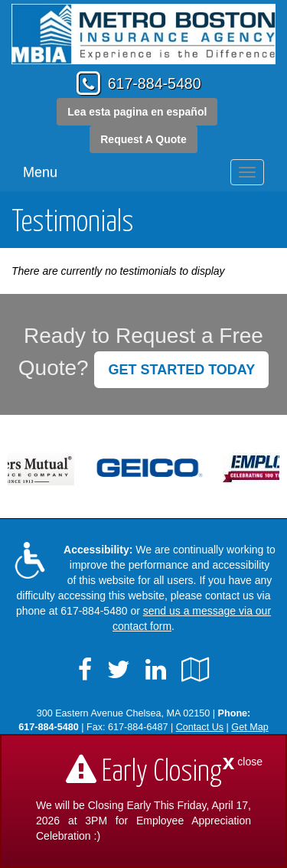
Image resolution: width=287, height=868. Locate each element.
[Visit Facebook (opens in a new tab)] (85, 670)
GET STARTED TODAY (181, 370)
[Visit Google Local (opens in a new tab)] (196, 670)
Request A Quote (143, 139)
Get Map (249, 727)
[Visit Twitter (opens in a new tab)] (119, 670)
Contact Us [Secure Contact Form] (200, 727)
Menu (40, 172)
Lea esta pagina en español (137, 112)
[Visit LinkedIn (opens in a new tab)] (156, 670)
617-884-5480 (155, 83)
